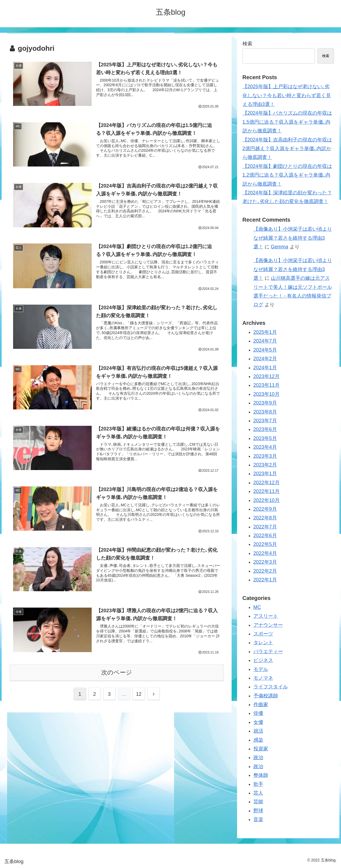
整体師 (261, 775)
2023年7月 (265, 421)
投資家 (261, 749)
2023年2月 (265, 465)
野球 (258, 811)
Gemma (280, 247)
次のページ (117, 674)
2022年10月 (267, 500)
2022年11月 (267, 491)
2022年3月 (265, 562)
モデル (261, 669)
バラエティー (268, 652)
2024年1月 (265, 368)
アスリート (266, 616)
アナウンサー (268, 625)
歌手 (258, 784)
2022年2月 (265, 571)
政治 (258, 757)
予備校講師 (266, 696)
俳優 (258, 713)
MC (257, 607)
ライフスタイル (271, 687)
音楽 (258, 819)
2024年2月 (265, 359)
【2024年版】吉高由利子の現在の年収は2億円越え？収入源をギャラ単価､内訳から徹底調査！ (287, 149)
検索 (247, 44)
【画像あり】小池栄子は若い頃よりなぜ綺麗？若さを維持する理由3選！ (293, 238)
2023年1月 (265, 474)
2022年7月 (265, 527)
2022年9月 (265, 509)
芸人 (258, 793)
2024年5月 (265, 350)
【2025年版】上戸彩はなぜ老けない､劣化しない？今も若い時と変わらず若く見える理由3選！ (287, 95)
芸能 (258, 802)
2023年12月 (267, 376)
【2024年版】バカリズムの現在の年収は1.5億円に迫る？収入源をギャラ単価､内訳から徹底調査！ (287, 122)
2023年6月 (265, 429)
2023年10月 (267, 394)
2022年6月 (265, 536)
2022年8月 (265, 518)
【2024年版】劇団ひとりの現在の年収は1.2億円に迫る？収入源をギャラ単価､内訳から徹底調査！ (287, 175)
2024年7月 (265, 341)
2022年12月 (267, 483)
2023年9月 (265, 403)
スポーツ (263, 634)
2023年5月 (265, 438)
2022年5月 (265, 544)
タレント (263, 643)
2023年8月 (265, 412)
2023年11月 (267, 385)
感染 (258, 740)
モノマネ (263, 678)
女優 (258, 722)
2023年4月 (265, 447)
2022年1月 (265, 580)
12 (139, 695)
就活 (258, 731)
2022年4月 (265, 553)
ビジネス (263, 660)
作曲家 (261, 704)
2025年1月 (265, 332)
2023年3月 (265, 456)
